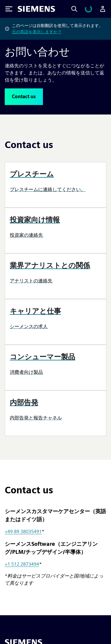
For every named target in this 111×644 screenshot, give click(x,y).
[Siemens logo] (36, 9)
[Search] (74, 9)
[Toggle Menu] (9, 9)
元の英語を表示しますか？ (37, 32)
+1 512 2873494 (22, 564)
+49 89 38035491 (23, 531)
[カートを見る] (89, 9)
